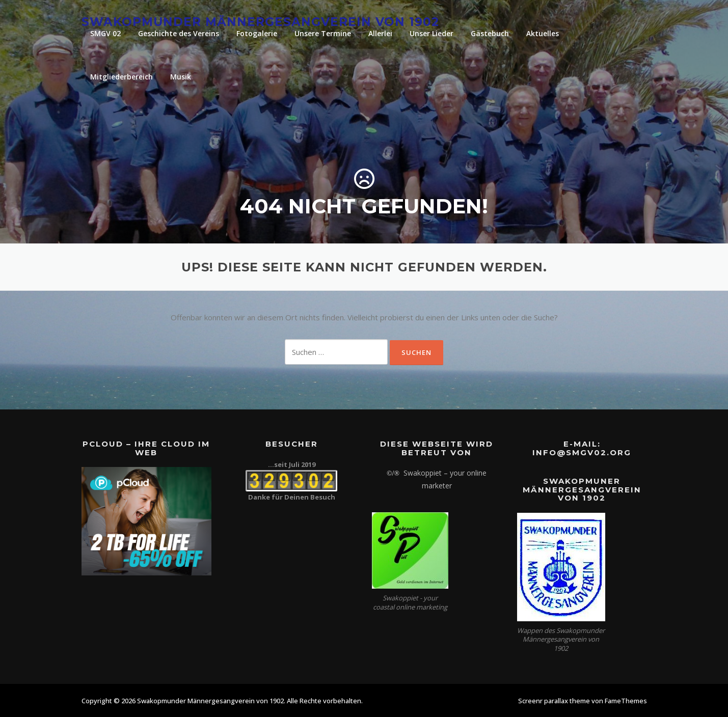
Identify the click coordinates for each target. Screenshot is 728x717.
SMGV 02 (105, 33)
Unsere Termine (323, 33)
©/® (393, 473)
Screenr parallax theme (554, 701)
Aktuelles (543, 33)
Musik (181, 77)
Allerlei (380, 33)
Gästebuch (490, 33)
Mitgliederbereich (122, 77)
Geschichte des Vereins (179, 33)
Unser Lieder (432, 33)
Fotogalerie (257, 33)
